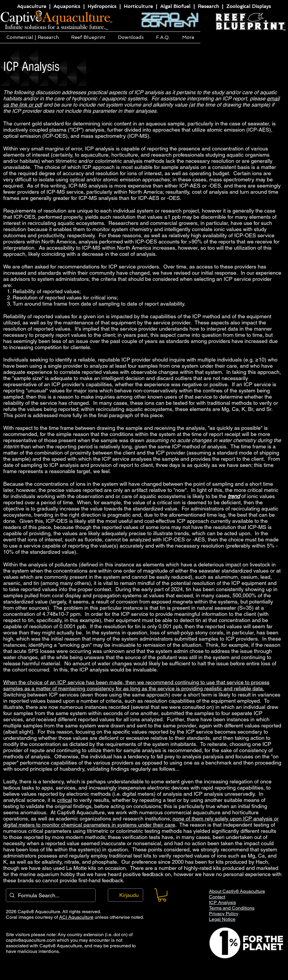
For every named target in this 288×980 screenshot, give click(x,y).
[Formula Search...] (50, 895)
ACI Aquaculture (76, 917)
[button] (32, 37)
